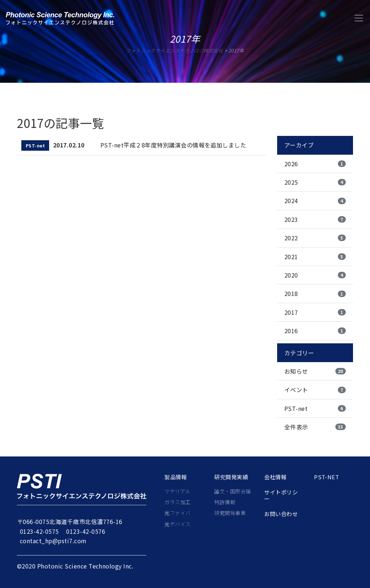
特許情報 (225, 502)
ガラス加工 (177, 502)
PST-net (326, 477)
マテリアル (177, 491)
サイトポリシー (281, 495)
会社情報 (275, 477)
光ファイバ (177, 513)
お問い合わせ (281, 514)
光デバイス (177, 524)
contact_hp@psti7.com (53, 541)
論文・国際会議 (233, 491)
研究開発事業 (230, 513)
